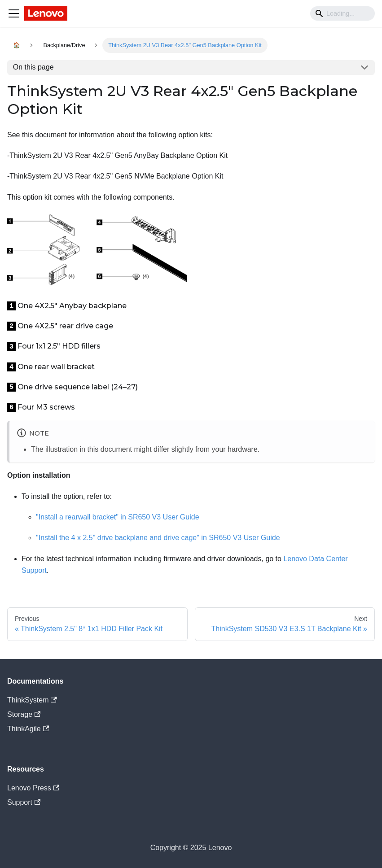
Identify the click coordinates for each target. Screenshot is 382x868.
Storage (24, 714)
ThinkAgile (28, 729)
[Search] (342, 13)
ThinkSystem (32, 700)
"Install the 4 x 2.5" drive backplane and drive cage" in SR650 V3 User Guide (158, 538)
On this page (33, 67)
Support (24, 802)
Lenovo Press (33, 788)
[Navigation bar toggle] (14, 13)
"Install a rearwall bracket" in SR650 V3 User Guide (118, 517)
